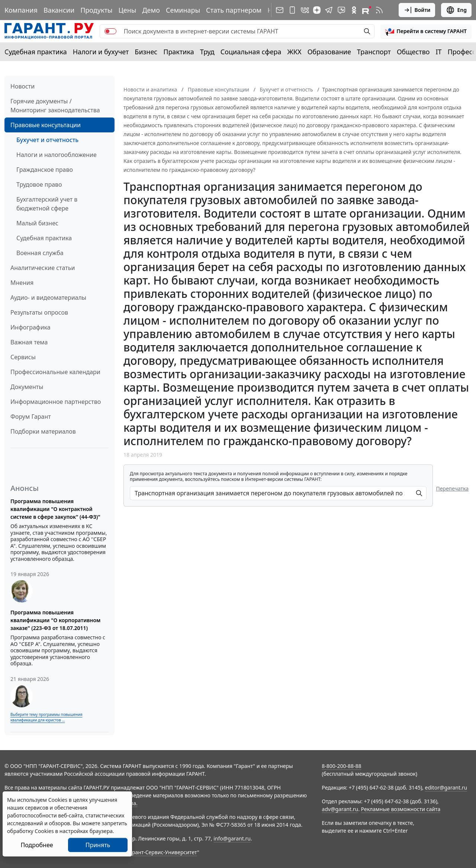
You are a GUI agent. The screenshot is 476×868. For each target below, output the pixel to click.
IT (439, 52)
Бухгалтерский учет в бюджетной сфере (47, 204)
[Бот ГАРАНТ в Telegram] (341, 10)
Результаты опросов (39, 312)
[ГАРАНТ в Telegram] (329, 10)
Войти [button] (417, 10)
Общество (413, 52)
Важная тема (29, 342)
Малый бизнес (37, 223)
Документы (27, 387)
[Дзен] (317, 10)
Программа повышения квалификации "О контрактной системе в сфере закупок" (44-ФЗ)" (55, 509)
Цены (127, 10)
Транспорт (374, 52)
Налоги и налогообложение (57, 155)
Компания (21, 10)
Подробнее (37, 845)
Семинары (183, 10)
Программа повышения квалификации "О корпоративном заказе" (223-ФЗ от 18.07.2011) (55, 620)
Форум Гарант (31, 417)
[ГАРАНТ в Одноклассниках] (354, 10)
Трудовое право (39, 184)
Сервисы (23, 357)
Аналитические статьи (43, 268)
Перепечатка (452, 488)
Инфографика (30, 327)
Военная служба (40, 253)
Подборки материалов (43, 431)
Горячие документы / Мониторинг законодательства (55, 106)
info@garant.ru (232, 838)
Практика (178, 52)
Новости (22, 86)
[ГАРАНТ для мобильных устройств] (292, 10)
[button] (426, 31)
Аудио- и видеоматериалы (48, 298)
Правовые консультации (46, 125)
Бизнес (146, 52)
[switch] (110, 31)
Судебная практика (36, 52)
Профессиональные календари (55, 372)
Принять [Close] (98, 845)
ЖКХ (295, 52)
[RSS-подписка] (379, 10)
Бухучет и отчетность (47, 140)
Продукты (96, 10)
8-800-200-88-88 (341, 766)
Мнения (22, 283)
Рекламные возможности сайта (401, 809)
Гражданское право (45, 170)
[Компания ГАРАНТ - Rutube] (367, 10)
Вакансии (59, 10)
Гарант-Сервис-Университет (162, 852)
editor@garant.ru (446, 787)
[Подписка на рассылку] (280, 10)
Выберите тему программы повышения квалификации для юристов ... (46, 717)
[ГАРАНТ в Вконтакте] (305, 10)
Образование (329, 52)
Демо (151, 10)
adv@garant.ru (340, 809)
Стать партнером (234, 10)
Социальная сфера (251, 52)
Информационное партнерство (56, 402)
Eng (456, 10)
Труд (207, 52)
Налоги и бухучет (101, 52)
